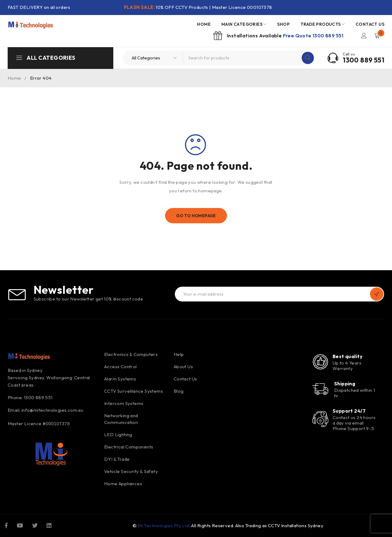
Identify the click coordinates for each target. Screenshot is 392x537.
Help (179, 354)
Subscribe (377, 294)
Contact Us (185, 379)
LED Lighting (118, 435)
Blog (179, 391)
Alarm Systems (120, 379)
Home (14, 78)
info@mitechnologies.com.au (52, 410)
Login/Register (364, 36)
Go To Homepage (196, 216)
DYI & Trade (117, 459)
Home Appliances (123, 484)
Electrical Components (129, 447)
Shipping (345, 384)
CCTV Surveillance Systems (134, 391)
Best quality (348, 356)
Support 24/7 (349, 411)
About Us (183, 367)
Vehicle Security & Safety (131, 471)
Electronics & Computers (131, 354)
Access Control (121, 367)
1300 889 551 (364, 60)
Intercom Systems (124, 403)
